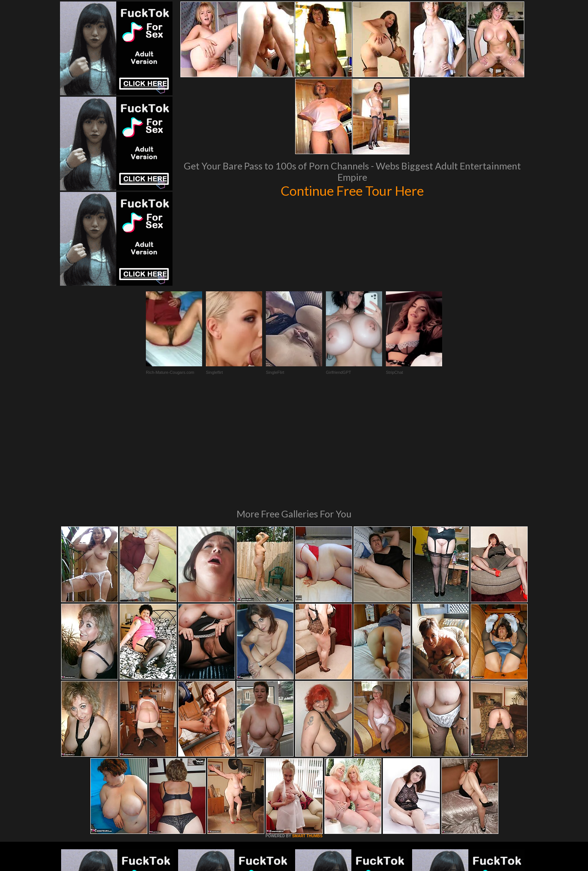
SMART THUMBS (307, 734)
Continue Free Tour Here (352, 190)
